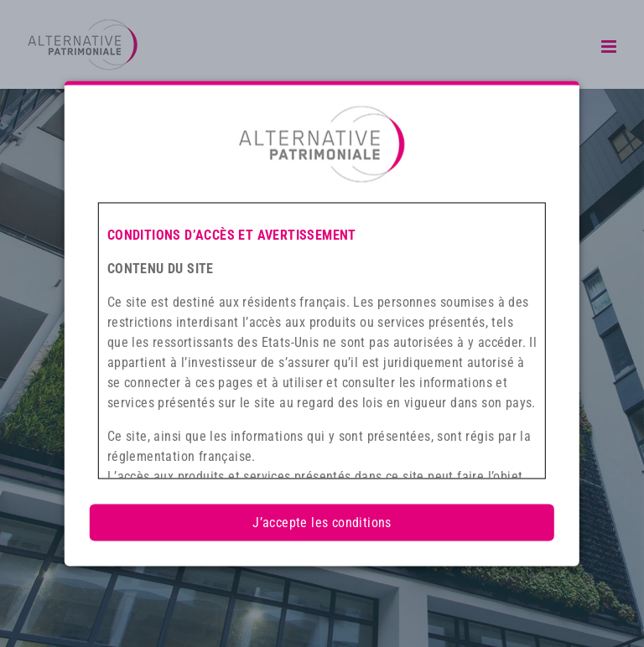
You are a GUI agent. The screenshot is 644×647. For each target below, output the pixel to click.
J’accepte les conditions (322, 523)
